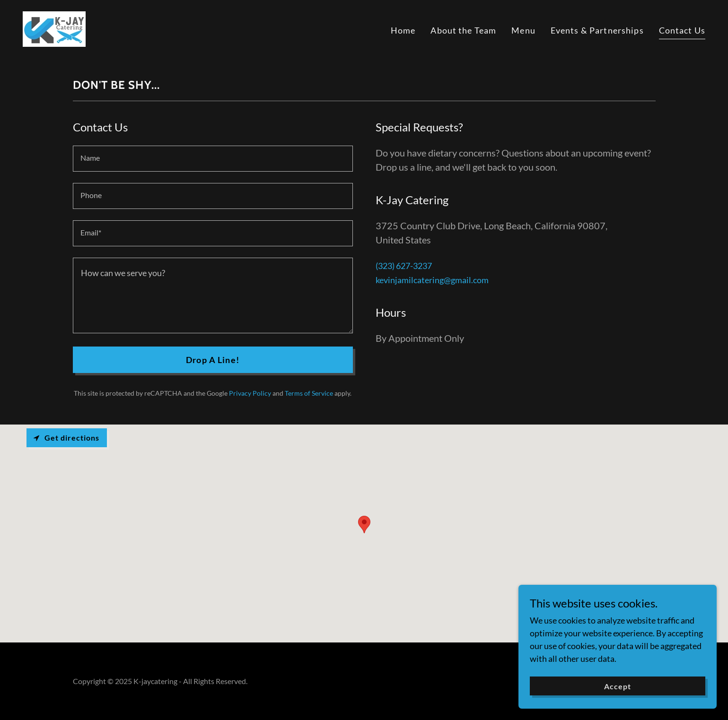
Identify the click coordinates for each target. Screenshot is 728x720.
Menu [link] (523, 30)
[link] (54, 28)
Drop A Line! (213, 360)
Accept (622, 686)
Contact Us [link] (682, 30)
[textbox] (213, 159)
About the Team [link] (463, 30)
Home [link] (403, 30)
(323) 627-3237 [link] (404, 266)
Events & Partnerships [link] (597, 30)
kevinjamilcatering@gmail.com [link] (432, 280)
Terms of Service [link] (309, 393)
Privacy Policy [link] (250, 393)
